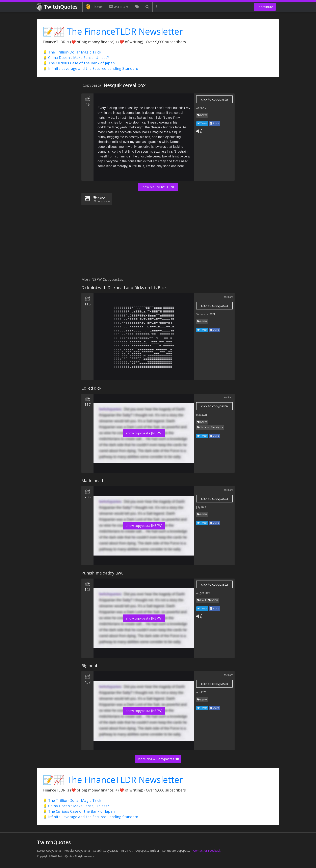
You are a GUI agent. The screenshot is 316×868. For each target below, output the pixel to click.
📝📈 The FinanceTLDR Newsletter (113, 31)
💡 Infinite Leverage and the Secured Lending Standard (90, 68)
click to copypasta (214, 99)
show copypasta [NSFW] (144, 433)
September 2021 (206, 314)
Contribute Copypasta (176, 851)
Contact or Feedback (207, 851)
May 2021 (202, 415)
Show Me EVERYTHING (158, 187)
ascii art (228, 297)
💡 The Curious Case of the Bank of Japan (79, 63)
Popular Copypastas (77, 851)
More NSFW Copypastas (158, 759)
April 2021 (202, 108)
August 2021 (203, 593)
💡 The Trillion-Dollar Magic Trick (72, 52)
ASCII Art (119, 7)
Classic (94, 7)
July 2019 (201, 507)
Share (214, 123)
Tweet (202, 123)
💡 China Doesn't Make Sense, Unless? (76, 58)
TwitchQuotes (57, 7)
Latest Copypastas (49, 851)
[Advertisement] (158, 244)
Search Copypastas (106, 851)
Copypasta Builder (147, 851)
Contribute (265, 7)
